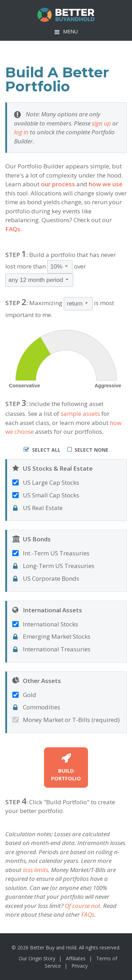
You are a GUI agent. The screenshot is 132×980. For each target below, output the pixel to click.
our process (58, 184)
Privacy (80, 966)
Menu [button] (70, 31)
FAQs (13, 229)
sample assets (80, 414)
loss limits (36, 870)
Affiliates (76, 958)
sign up (101, 123)
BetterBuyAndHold (66, 15)
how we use (106, 184)
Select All (42, 450)
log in (21, 132)
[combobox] (60, 267)
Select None (88, 450)
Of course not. (83, 906)
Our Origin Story (37, 958)
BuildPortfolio (66, 767)
